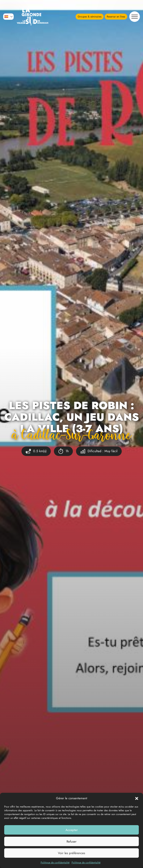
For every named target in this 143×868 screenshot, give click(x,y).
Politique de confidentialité (55, 863)
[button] (137, 798)
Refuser (71, 842)
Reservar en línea (116, 17)
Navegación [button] (134, 16)
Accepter (72, 830)
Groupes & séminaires (90, 17)
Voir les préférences (71, 853)
